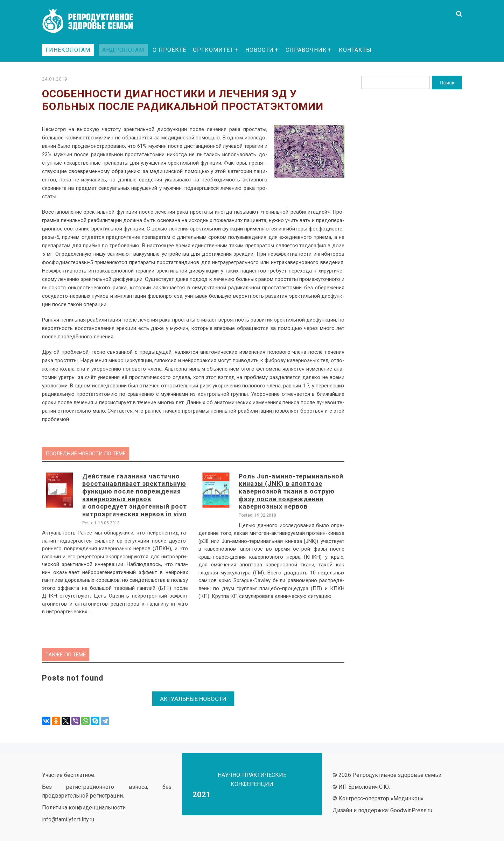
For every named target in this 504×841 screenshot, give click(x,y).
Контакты (355, 50)
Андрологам (123, 50)
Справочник (306, 50)
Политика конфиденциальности (84, 805)
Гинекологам (68, 50)
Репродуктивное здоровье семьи (94, 21)
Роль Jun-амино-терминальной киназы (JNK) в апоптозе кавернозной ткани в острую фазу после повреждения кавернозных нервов (291, 491)
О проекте (169, 50)
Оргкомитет (213, 50)
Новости (260, 50)
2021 (202, 792)
